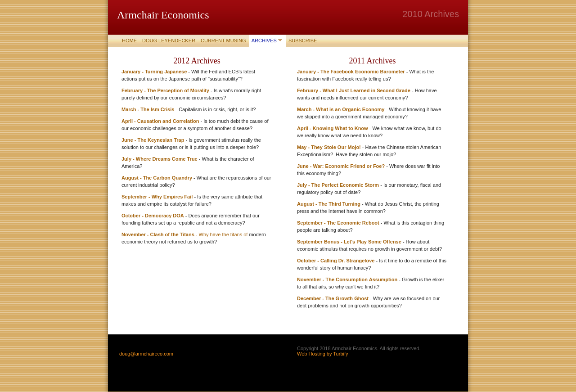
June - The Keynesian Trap (153, 140)
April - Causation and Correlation (161, 121)
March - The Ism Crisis (148, 109)
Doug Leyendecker (169, 41)
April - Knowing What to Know (333, 128)
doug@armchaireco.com (146, 354)
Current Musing (223, 41)
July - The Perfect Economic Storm (338, 185)
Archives (264, 41)
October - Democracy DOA (153, 216)
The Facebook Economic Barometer (363, 72)
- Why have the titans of (222, 234)
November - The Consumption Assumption (347, 279)
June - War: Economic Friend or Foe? (341, 166)
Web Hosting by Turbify (323, 354)
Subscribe (303, 41)
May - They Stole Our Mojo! (329, 147)
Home (129, 41)
